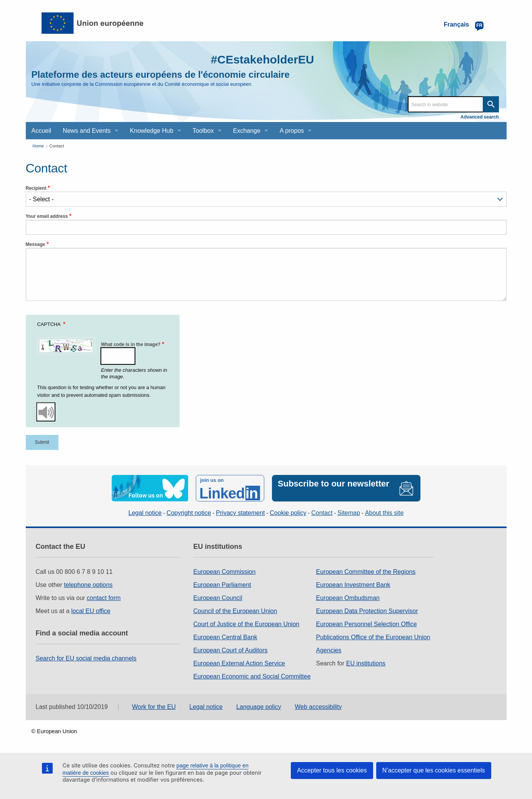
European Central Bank (225, 637)
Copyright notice (189, 513)
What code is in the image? (131, 344)
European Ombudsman (348, 598)
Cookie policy (288, 513)
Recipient (36, 188)
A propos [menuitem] (292, 131)
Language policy (259, 707)
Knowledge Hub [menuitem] (152, 131)
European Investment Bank (353, 585)
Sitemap (349, 513)
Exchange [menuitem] (247, 131)
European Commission (224, 572)
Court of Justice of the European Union (246, 624)
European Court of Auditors (230, 650)
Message (36, 244)
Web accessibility (318, 707)
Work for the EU (154, 707)
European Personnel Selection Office (367, 624)
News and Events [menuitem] (87, 131)
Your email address (47, 216)
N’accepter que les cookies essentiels (434, 770)
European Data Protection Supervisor (367, 611)
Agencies (329, 650)
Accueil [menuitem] (42, 131)
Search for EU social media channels (86, 658)
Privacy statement (240, 513)
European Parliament (222, 585)
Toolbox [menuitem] (203, 131)
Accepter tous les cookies (332, 770)
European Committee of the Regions (366, 572)
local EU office (91, 611)
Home (38, 146)
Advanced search (479, 117)
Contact (57, 146)
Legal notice (145, 513)
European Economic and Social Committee (252, 676)
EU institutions (366, 663)
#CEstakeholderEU (262, 59)
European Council (218, 598)
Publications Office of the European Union (373, 637)
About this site (384, 513)
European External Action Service (239, 663)
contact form (104, 598)
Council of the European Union (235, 611)
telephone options (88, 585)
